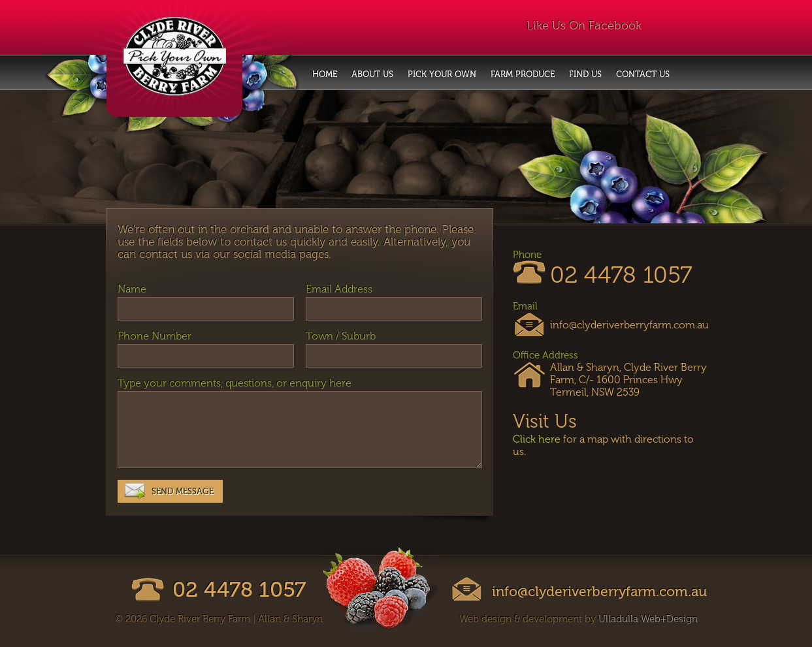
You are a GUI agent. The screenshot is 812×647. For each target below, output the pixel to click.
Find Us (585, 74)
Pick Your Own (442, 74)
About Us (372, 74)
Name (132, 289)
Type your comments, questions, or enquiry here (235, 383)
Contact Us (643, 74)
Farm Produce (523, 74)
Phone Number (154, 336)
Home (325, 74)
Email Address (339, 289)
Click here (537, 439)
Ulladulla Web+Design (648, 619)
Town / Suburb (341, 336)
